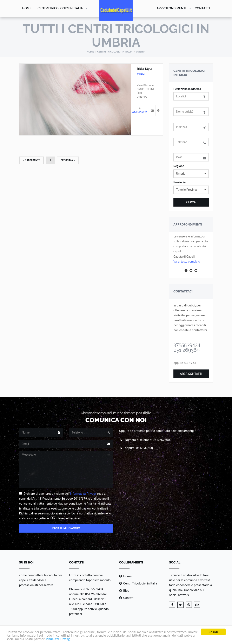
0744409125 (140, 112)
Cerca (191, 202)
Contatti (202, 8)
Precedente (32, 160)
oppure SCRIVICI (185, 363)
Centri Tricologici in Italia (60, 8)
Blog (126, 591)
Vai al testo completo (187, 262)
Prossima (68, 160)
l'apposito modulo (98, 580)
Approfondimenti (171, 8)
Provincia (180, 182)
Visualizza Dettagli (59, 639)
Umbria (141, 52)
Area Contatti (191, 374)
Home (27, 8)
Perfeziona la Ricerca (187, 89)
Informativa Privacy (83, 494)
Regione (179, 166)
